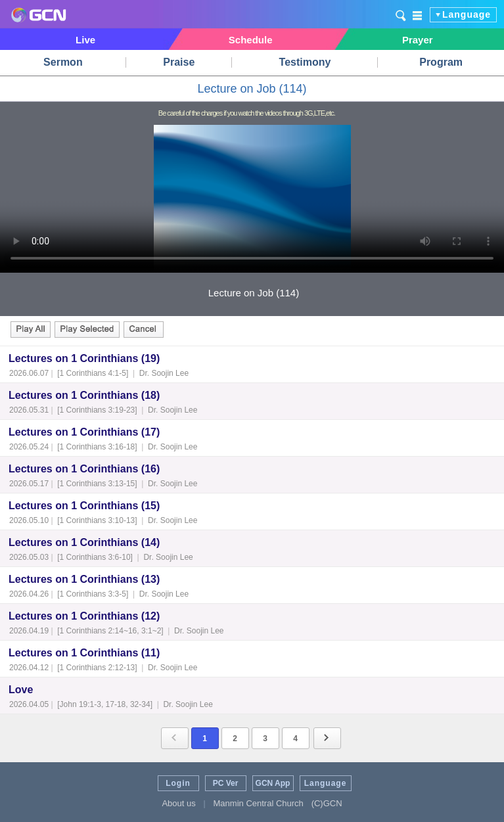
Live (85, 40)
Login (178, 783)
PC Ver (226, 783)
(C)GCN (327, 803)
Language (467, 14)
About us (178, 803)
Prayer (418, 40)
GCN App (273, 783)
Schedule (251, 40)
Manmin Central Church (259, 803)
